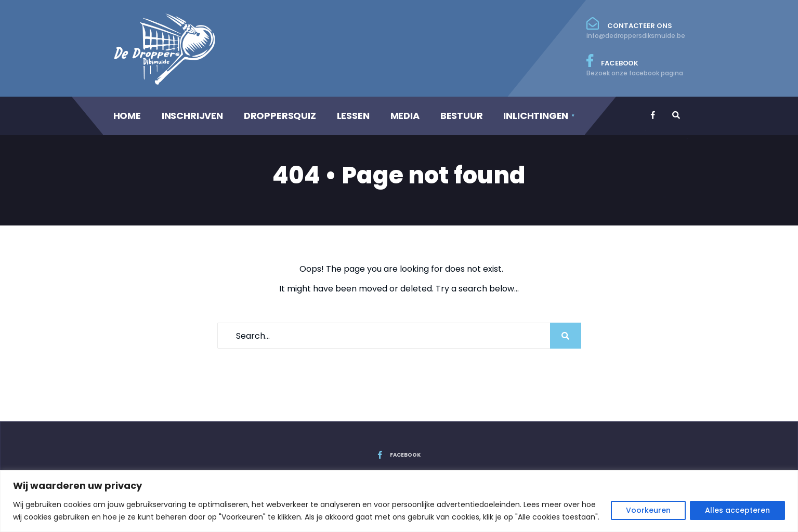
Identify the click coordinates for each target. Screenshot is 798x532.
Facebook (636, 66)
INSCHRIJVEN (192, 116)
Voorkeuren (648, 510)
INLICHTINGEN (536, 116)
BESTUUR (462, 116)
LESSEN (353, 116)
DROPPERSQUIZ (280, 116)
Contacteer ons (636, 29)
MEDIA (405, 116)
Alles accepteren (737, 510)
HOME (127, 116)
